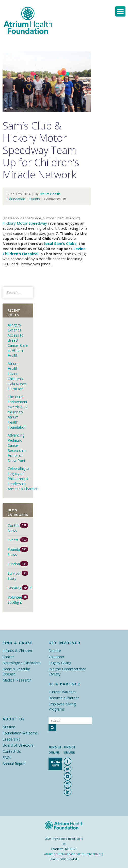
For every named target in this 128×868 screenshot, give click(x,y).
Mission (9, 727)
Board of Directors (18, 745)
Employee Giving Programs (62, 707)
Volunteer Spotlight (15, 600)
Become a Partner (64, 698)
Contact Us (12, 751)
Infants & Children (17, 651)
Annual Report (14, 764)
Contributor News (17, 528)
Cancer (8, 657)
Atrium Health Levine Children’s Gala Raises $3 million (17, 376)
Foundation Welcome (20, 733)
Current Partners (62, 692)
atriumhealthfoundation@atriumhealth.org (74, 854)
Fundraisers (17, 564)
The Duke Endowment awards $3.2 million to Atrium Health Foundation (18, 412)
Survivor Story (14, 576)
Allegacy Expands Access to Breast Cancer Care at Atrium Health (18, 340)
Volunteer (56, 657)
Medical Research (17, 680)
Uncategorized (18, 588)
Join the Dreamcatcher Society (67, 671)
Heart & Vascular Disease (16, 671)
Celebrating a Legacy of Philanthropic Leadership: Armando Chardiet (23, 479)
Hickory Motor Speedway (25, 223)
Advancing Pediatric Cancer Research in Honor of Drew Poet (17, 448)
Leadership (12, 739)
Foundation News (17, 552)
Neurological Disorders (21, 663)
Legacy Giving (60, 663)
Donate (55, 651)
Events (35, 199)
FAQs (7, 757)
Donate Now (57, 764)
